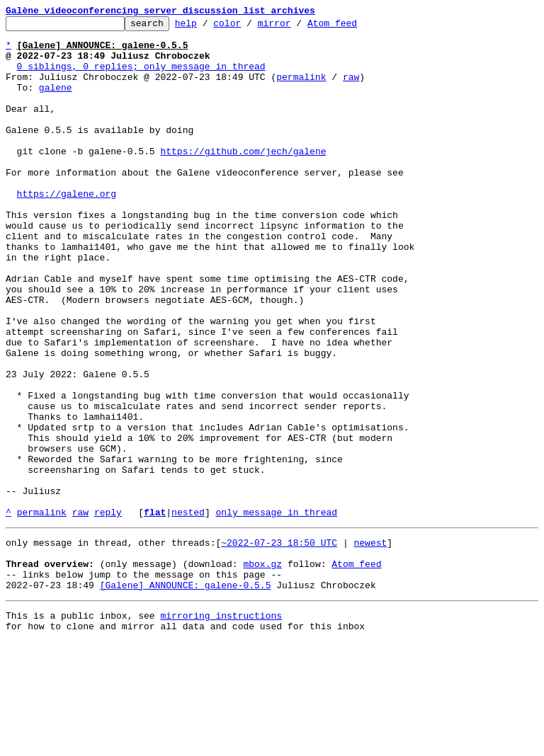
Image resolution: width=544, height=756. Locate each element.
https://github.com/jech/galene (243, 178)
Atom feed (354, 27)
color (249, 27)
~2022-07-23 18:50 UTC (279, 644)
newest (370, 644)
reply (108, 612)
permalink (301, 89)
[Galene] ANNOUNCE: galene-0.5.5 (186, 695)
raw (351, 89)
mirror (296, 27)
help (208, 27)
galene (56, 102)
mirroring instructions (221, 728)
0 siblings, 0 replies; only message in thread (141, 76)
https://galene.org (67, 229)
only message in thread (276, 612)
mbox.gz (262, 670)
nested (188, 612)
